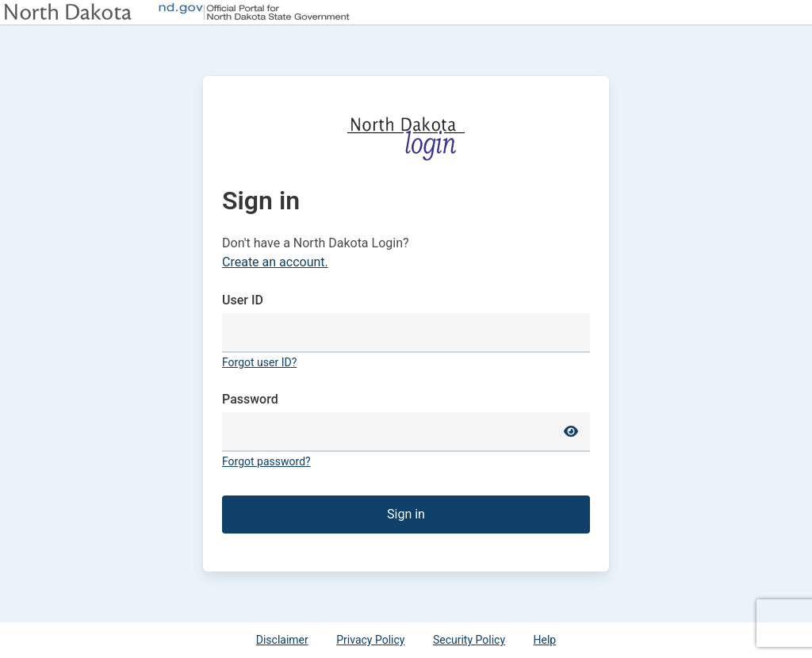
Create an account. (275, 262)
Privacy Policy (370, 640)
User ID (243, 300)
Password (250, 399)
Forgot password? (266, 461)
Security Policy (469, 640)
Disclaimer (282, 640)
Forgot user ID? (259, 362)
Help (545, 640)
